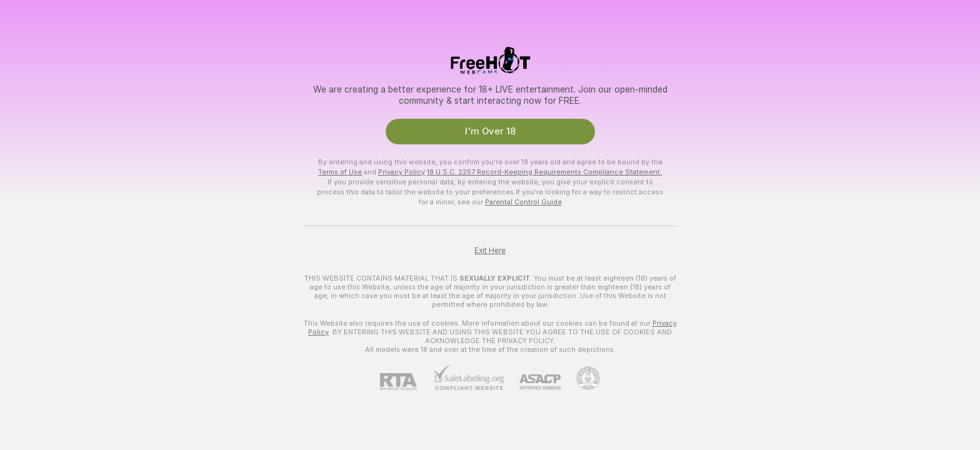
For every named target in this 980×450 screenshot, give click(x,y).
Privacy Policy (402, 172)
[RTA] (406, 382)
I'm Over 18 (490, 131)
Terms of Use (340, 172)
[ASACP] (532, 382)
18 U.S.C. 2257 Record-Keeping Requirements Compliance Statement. (544, 172)
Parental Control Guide (523, 202)
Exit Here (490, 251)
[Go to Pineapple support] (580, 378)
